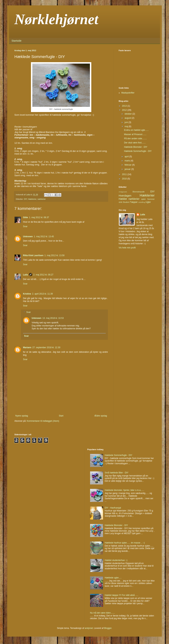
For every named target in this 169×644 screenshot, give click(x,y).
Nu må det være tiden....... (103, 613)
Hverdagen (125, 196)
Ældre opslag (101, 416)
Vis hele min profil (127, 248)
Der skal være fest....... (135, 143)
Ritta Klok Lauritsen (33, 255)
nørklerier (42, 199)
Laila (25, 275)
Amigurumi (123, 192)
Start (61, 416)
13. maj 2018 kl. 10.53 (53, 318)
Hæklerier (32, 199)
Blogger (108, 628)
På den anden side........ (135, 139)
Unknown (28, 237)
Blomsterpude (139, 192)
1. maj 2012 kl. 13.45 (44, 237)
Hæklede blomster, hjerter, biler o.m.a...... (124, 490)
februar (128, 165)
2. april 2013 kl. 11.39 (43, 294)
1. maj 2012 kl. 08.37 (39, 217)
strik (120, 202)
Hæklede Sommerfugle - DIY (138, 151)
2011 (125, 174)
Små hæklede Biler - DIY (117, 473)
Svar (25, 226)
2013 (125, 106)
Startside (16, 41)
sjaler (143, 199)
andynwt (89, 628)
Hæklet (123, 199)
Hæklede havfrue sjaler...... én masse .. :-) (125, 543)
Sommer (151, 199)
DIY (26, 199)
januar (128, 169)
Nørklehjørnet (56, 19)
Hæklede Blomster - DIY (136, 147)
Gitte (25, 217)
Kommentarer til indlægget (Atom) (43, 421)
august (128, 118)
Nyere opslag (22, 416)
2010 (125, 179)
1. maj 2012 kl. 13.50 (54, 255)
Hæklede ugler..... (113, 578)
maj (127, 126)
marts (128, 161)
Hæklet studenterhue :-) (116, 560)
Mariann (27, 347)
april (127, 157)
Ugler (148, 202)
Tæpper (134, 202)
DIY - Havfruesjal (113, 508)
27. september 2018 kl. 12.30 (46, 347)
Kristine (27, 294)
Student (126, 202)
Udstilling (142, 202)
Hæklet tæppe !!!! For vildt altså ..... (121, 595)
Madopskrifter (128, 93)
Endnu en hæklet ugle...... (136, 130)
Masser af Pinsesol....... (135, 134)
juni (127, 122)
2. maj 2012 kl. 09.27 (43, 275)
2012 (125, 110)
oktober (128, 114)
